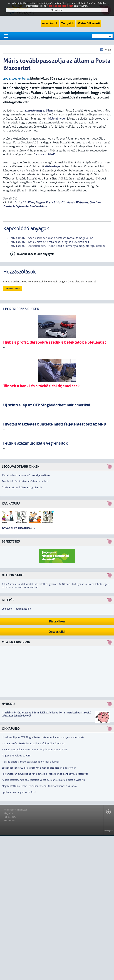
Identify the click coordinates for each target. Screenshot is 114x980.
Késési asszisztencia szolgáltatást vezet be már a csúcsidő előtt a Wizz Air (43, 780)
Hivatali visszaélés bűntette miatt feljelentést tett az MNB (34, 750)
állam (31, 202)
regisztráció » (23, 609)
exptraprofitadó (46, 155)
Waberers (82, 202)
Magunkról (9, 813)
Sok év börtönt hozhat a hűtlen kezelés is (25, 481)
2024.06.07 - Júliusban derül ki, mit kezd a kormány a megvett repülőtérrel (58, 246)
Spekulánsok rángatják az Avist (19, 792)
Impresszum (10, 817)
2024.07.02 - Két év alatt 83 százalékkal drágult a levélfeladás (50, 242)
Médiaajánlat (10, 821)
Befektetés (11, 542)
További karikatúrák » (18, 528)
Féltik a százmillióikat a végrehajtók (22, 488)
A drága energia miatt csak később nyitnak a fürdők (31, 762)
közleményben (57, 119)
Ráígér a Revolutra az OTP (16, 756)
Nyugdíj (8, 704)
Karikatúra (11, 504)
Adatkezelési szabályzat (15, 810)
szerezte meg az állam (39, 111)
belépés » (7, 609)
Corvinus (95, 202)
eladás (70, 202)
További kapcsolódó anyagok (35, 254)
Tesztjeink (68, 23)
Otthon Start (13, 575)
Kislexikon (57, 621)
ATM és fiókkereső (89, 23)
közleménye (52, 166)
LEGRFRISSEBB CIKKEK (21, 309)
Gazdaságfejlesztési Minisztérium (25, 206)
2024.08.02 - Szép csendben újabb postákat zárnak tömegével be (52, 238)
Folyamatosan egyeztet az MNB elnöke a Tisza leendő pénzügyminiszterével (45, 774)
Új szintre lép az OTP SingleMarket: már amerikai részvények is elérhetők (43, 737)
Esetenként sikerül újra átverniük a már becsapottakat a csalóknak (39, 768)
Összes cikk (57, 632)
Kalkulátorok (50, 23)
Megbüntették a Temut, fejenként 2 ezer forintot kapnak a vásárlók (39, 786)
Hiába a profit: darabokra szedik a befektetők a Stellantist (34, 744)
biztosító (20, 202)
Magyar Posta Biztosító (50, 202)
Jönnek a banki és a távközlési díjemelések (26, 475)
